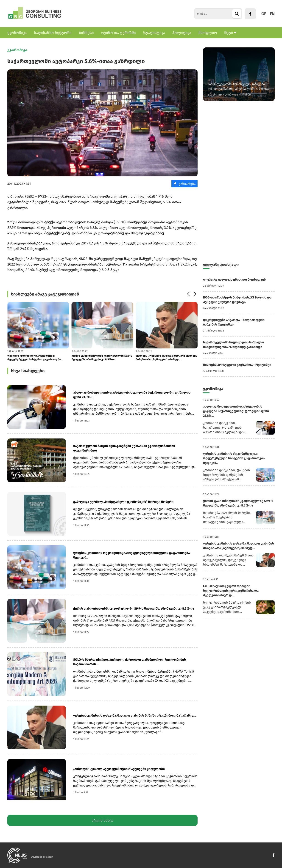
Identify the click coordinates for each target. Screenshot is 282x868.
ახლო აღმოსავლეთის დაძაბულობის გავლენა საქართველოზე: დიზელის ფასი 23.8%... (132, 395)
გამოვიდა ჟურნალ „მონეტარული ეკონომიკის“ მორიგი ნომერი (123, 502)
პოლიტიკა (182, 33)
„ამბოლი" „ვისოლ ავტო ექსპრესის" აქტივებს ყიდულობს (119, 769)
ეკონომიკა (17, 33)
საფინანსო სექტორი (53, 33)
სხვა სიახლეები (28, 371)
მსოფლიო (208, 33)
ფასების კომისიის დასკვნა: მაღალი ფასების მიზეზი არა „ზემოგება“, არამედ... (166, 358)
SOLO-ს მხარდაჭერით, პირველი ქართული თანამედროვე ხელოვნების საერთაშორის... (130, 662)
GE (264, 14)
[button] (188, 294)
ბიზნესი (86, 33)
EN (272, 14)
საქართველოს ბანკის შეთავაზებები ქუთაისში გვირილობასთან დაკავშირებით (124, 448)
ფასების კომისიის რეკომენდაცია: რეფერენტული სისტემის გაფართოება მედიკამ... (34, 358)
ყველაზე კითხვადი (221, 264)
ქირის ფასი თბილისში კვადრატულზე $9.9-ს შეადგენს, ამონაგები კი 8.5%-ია (102, 358)
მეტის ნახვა (103, 820)
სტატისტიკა (154, 33)
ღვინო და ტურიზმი (119, 33)
